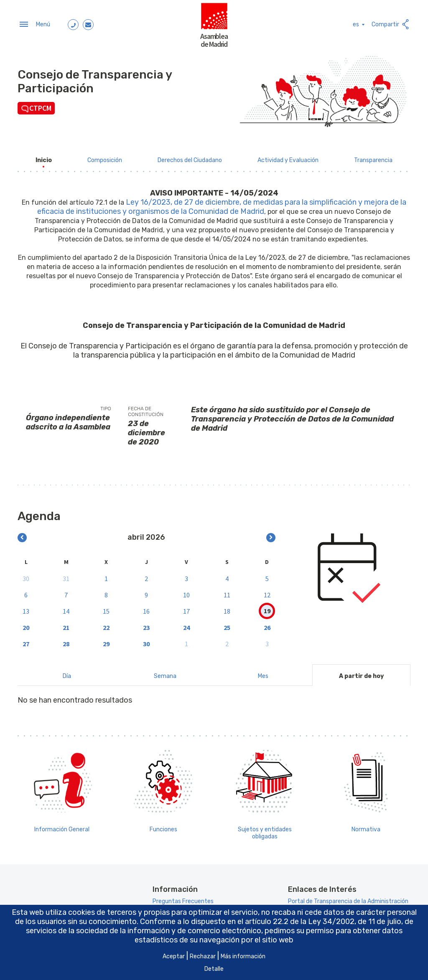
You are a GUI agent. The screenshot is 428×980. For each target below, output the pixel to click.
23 (146, 624)
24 (186, 624)
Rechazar (203, 956)
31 (66, 575)
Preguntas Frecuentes (183, 898)
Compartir (391, 23)
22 (106, 624)
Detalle (214, 969)
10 (186, 591)
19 (267, 607)
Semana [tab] (165, 673)
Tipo (106, 405)
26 (267, 624)
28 (66, 640)
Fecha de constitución (146, 408)
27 (26, 640)
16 (146, 607)
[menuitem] (44, 157)
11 (227, 591)
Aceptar (174, 956)
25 (227, 624)
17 (186, 607)
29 (106, 640)
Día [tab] (67, 673)
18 (227, 607)
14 (66, 607)
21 (66, 624)
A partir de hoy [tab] (361, 673)
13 (26, 607)
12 (267, 591)
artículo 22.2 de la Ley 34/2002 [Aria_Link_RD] (300, 922)
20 (26, 624)
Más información (243, 956)
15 (106, 607)
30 (26, 575)
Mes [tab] (263, 673)
